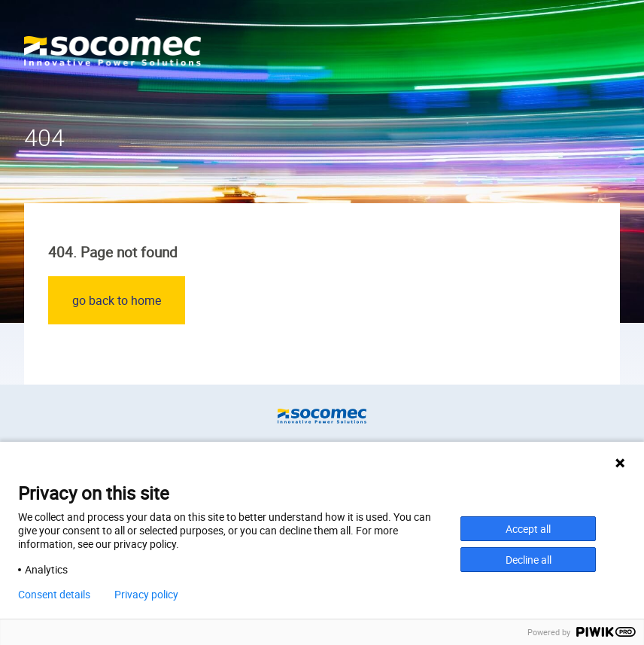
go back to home (117, 300)
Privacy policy (146, 595)
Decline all (529, 560)
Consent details (54, 595)
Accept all (528, 529)
